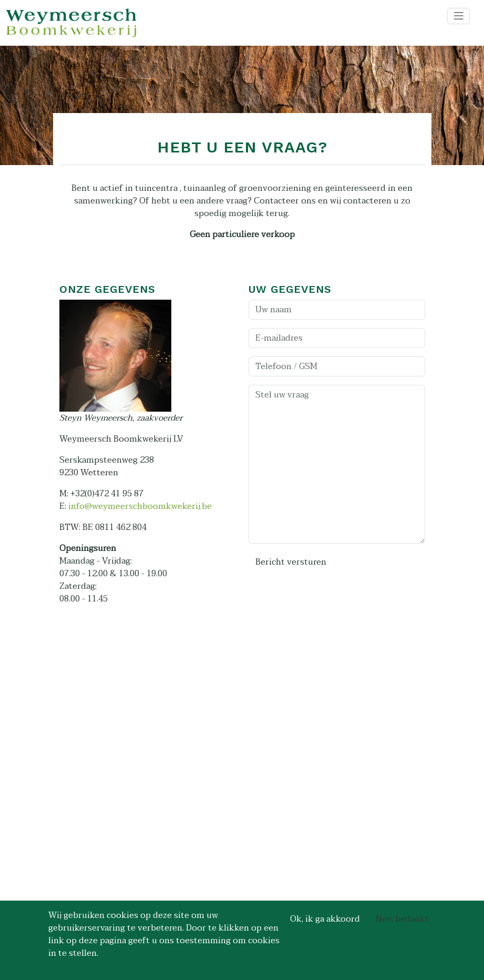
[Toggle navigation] (459, 16)
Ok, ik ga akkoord (325, 919)
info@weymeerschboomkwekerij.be (140, 506)
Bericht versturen (291, 562)
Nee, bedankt (402, 919)
